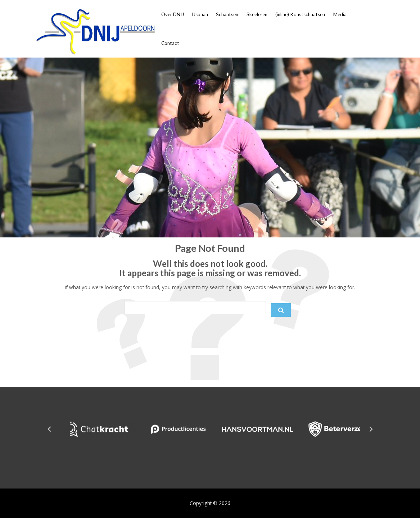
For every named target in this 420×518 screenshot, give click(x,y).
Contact (170, 43)
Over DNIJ (173, 14)
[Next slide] (371, 429)
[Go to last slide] (50, 429)
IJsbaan (200, 14)
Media (340, 14)
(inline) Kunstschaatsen (300, 14)
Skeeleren (257, 14)
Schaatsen (227, 14)
